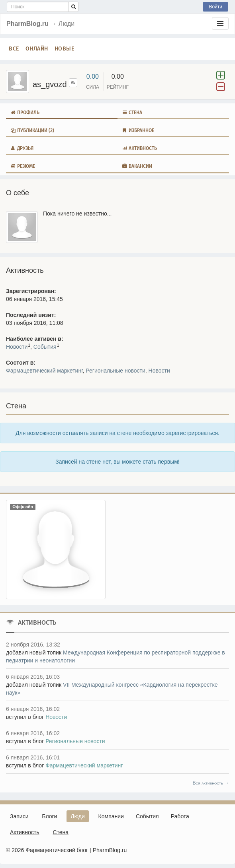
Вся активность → (211, 783)
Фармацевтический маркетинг (44, 371)
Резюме (23, 166)
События (45, 347)
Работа (180, 816)
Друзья (22, 148)
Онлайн (37, 49)
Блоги (49, 816)
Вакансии (137, 166)
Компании (111, 816)
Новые (65, 49)
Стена (132, 113)
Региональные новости (116, 371)
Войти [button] (215, 7)
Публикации (32, 130)
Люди (77, 816)
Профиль (25, 113)
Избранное (138, 130)
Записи (19, 816)
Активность (139, 148)
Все (14, 49)
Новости (17, 347)
